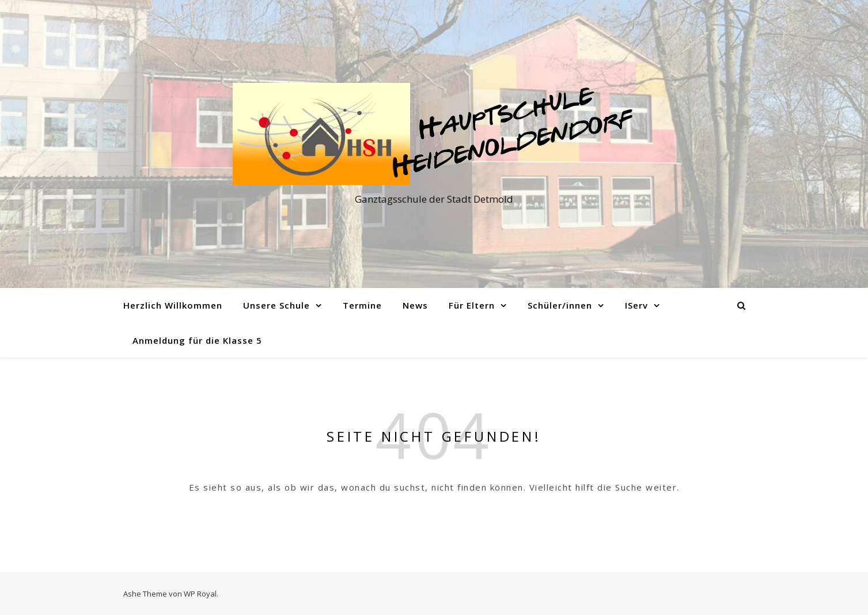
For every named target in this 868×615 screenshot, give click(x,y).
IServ (636, 305)
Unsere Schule (276, 305)
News (415, 305)
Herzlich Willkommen (173, 305)
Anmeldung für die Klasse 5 (197, 340)
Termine (362, 305)
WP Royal (200, 594)
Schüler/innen (560, 305)
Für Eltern (472, 305)
